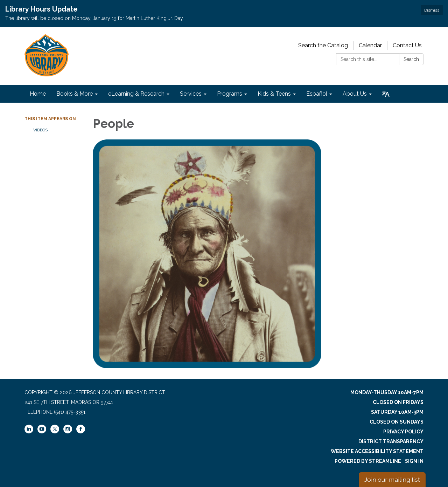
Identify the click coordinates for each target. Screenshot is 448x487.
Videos (40, 130)
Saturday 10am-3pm (397, 412)
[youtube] (42, 432)
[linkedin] (29, 432)
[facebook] (81, 432)
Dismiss (432, 10)
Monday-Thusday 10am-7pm (387, 392)
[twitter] (55, 430)
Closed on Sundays (397, 422)
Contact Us (407, 45)
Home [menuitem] (38, 94)
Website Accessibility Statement (377, 451)
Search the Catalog (323, 45)
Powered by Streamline (368, 461)
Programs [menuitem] (230, 94)
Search (411, 59)
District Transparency (391, 441)
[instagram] (68, 432)
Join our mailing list (392, 479)
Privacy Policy (403, 432)
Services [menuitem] (191, 94)
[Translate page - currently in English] (386, 94)
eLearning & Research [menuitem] (136, 94)
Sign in (414, 461)
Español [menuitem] (317, 94)
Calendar (370, 45)
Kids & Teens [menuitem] (274, 94)
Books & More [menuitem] (75, 94)
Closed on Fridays (398, 402)
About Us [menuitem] (355, 94)
